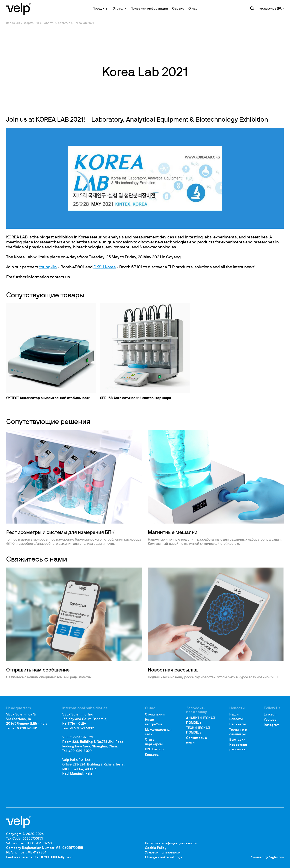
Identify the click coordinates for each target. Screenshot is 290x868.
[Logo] (19, 8)
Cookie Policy (156, 848)
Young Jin (48, 267)
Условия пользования (163, 853)
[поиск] (252, 9)
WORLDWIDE (268, 9)
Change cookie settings (164, 857)
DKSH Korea (105, 267)
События (64, 23)
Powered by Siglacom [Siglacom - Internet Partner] (267, 857)
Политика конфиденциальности (171, 844)
